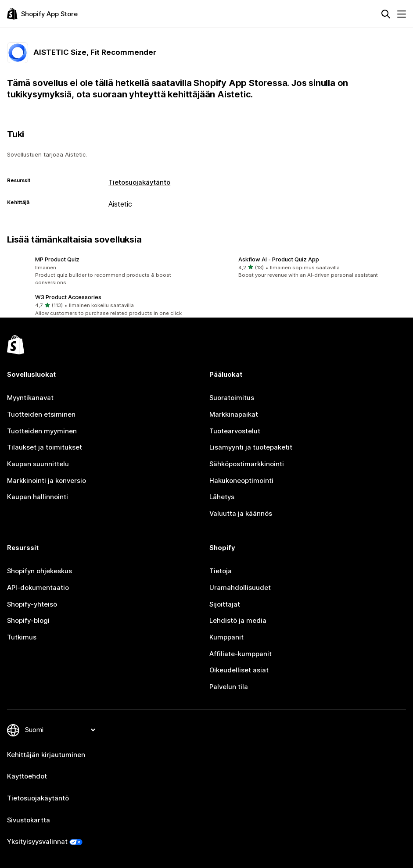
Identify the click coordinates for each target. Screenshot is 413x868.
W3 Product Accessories (68, 297)
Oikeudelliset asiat (239, 670)
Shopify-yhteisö (32, 604)
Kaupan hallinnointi (38, 497)
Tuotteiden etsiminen (41, 414)
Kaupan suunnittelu (38, 464)
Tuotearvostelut (235, 431)
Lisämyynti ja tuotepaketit (251, 447)
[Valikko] (402, 14)
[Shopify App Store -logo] (42, 14)
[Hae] (386, 14)
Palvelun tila (229, 687)
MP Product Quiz (57, 259)
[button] (105, 271)
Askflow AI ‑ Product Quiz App (279, 259)
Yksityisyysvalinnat (37, 842)
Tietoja (221, 571)
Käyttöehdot (27, 776)
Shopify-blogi (28, 621)
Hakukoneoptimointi (241, 481)
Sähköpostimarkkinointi (247, 464)
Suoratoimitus (232, 398)
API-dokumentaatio (38, 588)
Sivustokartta (29, 820)
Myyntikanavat (30, 398)
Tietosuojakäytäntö (139, 182)
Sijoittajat (225, 604)
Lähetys (222, 497)
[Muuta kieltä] (60, 730)
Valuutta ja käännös (241, 514)
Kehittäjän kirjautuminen (46, 755)
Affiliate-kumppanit (241, 654)
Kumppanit (226, 637)
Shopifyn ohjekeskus (40, 571)
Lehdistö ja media (238, 621)
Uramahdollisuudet (240, 588)
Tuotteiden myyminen (42, 431)
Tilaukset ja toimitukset (45, 447)
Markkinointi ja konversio (47, 481)
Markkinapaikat (234, 414)
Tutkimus (22, 637)
